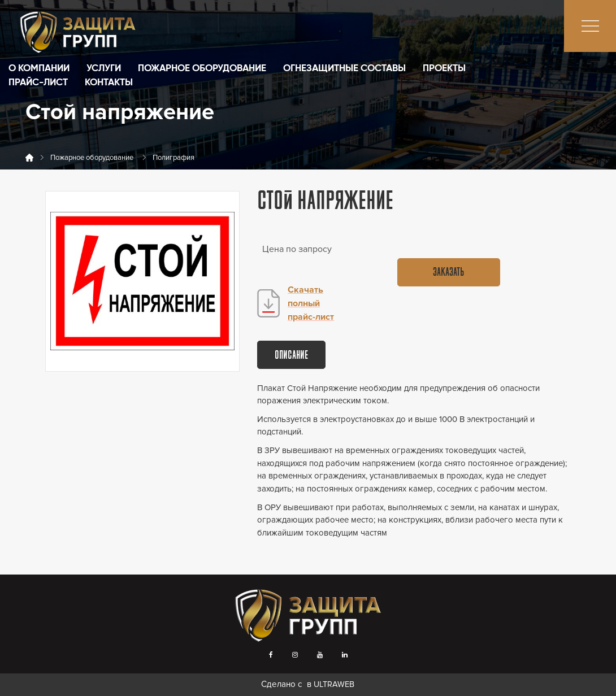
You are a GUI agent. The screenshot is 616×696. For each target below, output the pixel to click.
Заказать (448, 273)
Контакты (109, 83)
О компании (39, 69)
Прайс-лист (38, 83)
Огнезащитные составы (344, 69)
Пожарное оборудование (202, 69)
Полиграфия (173, 158)
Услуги (104, 69)
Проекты (444, 69)
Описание (291, 356)
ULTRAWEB (334, 684)
